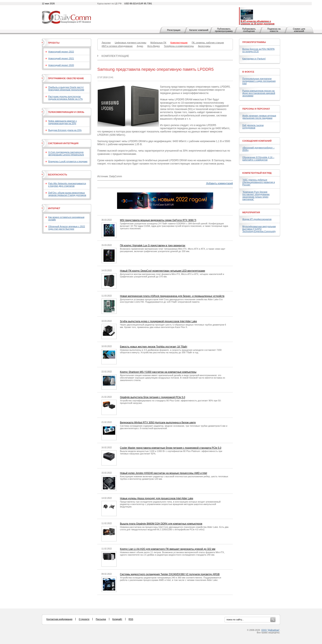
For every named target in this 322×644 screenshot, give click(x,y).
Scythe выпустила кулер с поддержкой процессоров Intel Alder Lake (158, 321)
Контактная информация (59, 619)
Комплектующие (115, 56)
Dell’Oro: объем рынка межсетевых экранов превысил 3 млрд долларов (67, 194)
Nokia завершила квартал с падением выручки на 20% (63, 122)
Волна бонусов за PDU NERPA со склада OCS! (258, 50)
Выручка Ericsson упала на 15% (65, 130)
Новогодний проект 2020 (61, 65)
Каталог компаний (199, 30)
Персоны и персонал (256, 109)
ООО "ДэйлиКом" (270, 630)
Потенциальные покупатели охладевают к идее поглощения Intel (259, 81)
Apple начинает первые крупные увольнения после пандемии (259, 117)
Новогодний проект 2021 (61, 58)
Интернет (54, 208)
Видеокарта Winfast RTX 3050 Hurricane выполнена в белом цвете (158, 423)
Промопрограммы (254, 42)
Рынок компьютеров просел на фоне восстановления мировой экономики (259, 93)
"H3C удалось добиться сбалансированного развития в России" (259, 182)
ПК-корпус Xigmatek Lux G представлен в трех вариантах (153, 246)
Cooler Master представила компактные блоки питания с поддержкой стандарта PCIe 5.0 (171, 448)
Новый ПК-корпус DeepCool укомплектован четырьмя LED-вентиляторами (162, 271)
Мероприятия (251, 212)
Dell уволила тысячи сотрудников (253, 126)
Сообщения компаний (257, 141)
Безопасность (58, 175)
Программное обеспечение (66, 78)
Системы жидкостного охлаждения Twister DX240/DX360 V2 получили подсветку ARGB (170, 574)
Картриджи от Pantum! (254, 59)
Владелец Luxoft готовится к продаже (68, 161)
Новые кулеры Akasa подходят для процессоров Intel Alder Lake (157, 498)
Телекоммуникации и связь (66, 112)
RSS (131, 619)
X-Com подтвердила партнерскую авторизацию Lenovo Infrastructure (66, 153)
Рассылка (101, 619)
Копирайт (117, 619)
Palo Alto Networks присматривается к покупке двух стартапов (67, 185)
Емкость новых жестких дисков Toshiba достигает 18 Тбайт (154, 347)
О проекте (84, 619)
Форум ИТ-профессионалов (257, 219)
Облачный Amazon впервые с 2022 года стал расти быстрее (67, 228)
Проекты (54, 43)
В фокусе (248, 72)
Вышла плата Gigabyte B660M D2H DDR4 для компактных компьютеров (161, 524)
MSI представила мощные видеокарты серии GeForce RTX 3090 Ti (158, 220)
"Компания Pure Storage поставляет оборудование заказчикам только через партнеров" (256, 196)
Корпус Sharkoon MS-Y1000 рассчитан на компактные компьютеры (158, 372)
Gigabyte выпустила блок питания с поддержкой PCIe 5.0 (152, 397)
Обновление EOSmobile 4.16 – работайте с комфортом (258, 159)
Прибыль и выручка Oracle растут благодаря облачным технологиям (66, 88)
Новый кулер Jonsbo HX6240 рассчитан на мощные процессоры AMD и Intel (163, 473)
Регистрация (174, 30)
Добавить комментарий (220, 183)
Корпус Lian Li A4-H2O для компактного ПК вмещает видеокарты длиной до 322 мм (168, 549)
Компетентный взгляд (257, 173)
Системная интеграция (63, 143)
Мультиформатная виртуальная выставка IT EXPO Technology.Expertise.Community (259, 229)
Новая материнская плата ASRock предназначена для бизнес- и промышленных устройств (172, 296)
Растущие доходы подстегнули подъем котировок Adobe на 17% (66, 98)
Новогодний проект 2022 (61, 52)
